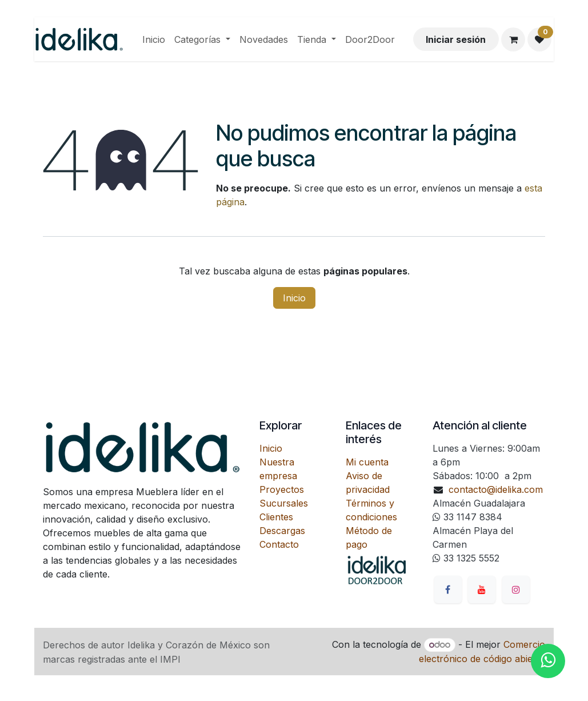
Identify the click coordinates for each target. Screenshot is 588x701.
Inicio (294, 298)
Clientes (276, 517)
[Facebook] (448, 590)
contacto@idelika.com (496, 489)
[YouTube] (482, 590)
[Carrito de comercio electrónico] (513, 39)
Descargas (282, 531)
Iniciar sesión (456, 39)
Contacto (279, 544)
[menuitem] (154, 39)
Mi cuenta (367, 462)
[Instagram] (516, 590)
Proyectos (282, 489)
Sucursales (284, 503)
